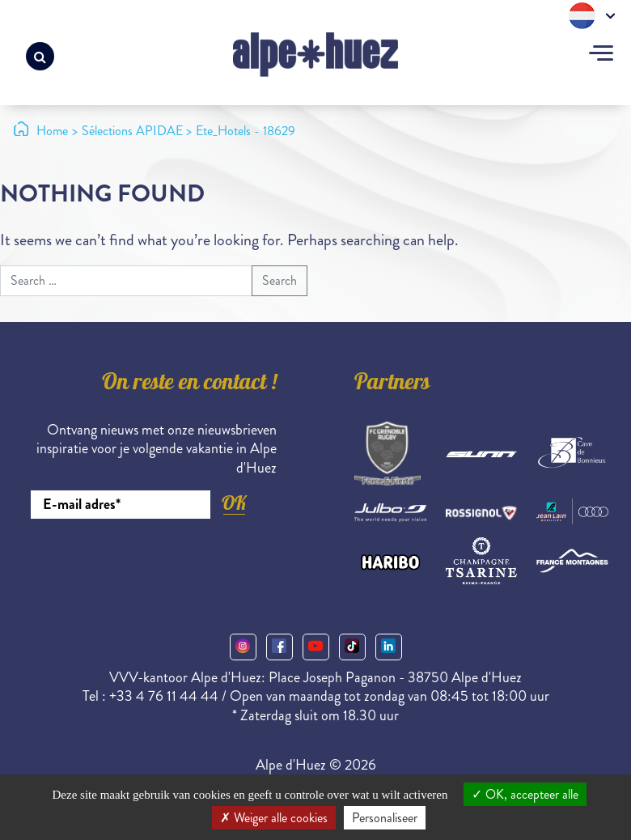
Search (280, 280)
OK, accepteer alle (525, 794)
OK (234, 503)
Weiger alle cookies (274, 818)
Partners (392, 384)
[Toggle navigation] (601, 55)
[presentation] (154, 563)
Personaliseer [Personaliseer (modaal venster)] (385, 818)
